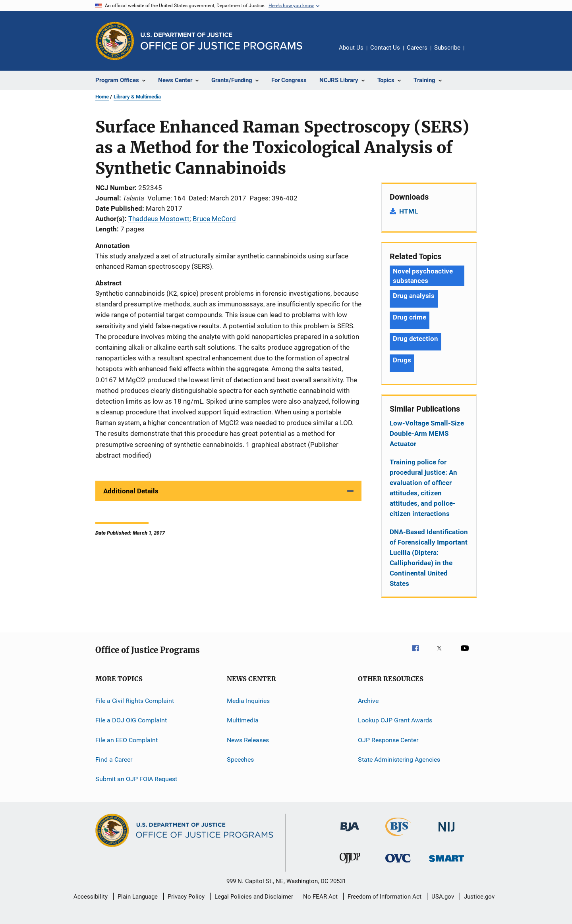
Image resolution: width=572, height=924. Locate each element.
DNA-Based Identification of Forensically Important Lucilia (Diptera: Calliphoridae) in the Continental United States (429, 558)
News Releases (248, 740)
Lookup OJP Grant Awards (395, 720)
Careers (417, 48)
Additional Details (131, 491)
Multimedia (243, 720)
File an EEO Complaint (127, 740)
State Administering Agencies (399, 759)
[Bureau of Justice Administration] (350, 833)
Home (102, 97)
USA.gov (443, 897)
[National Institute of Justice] (446, 833)
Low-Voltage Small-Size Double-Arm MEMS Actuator (427, 433)
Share (477, 53)
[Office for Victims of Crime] (398, 864)
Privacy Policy (186, 897)
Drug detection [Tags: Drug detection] (415, 339)
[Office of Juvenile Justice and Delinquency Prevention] (350, 865)
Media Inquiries (248, 701)
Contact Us (385, 48)
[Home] (221, 41)
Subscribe (447, 48)
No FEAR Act (320, 897)
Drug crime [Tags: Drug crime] (410, 317)
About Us (351, 48)
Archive (368, 701)
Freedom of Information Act (385, 897)
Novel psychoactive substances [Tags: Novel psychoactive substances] (423, 276)
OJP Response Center (388, 740)
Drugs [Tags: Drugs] (402, 360)
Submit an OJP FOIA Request (136, 779)
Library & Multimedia (137, 97)
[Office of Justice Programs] (115, 41)
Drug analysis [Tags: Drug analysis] (414, 296)
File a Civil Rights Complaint (135, 701)
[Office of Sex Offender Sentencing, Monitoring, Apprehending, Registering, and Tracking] (446, 863)
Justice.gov (479, 897)
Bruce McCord (214, 219)
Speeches (240, 759)
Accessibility (91, 897)
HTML (409, 211)
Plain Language (138, 897)
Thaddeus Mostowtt (159, 219)
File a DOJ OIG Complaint (131, 720)
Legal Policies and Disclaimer (254, 897)
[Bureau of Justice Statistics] (398, 837)
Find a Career (114, 759)
